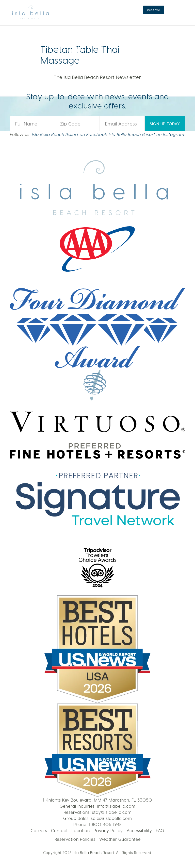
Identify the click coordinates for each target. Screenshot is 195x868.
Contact (59, 830)
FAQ (160, 830)
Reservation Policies (75, 839)
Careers (39, 830)
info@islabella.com (116, 806)
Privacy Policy (108, 830)
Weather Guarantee (120, 839)
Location (81, 830)
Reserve (154, 10)
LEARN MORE (155, 41)
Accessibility (139, 830)
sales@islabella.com (111, 818)
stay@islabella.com (112, 812)
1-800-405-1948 (105, 824)
